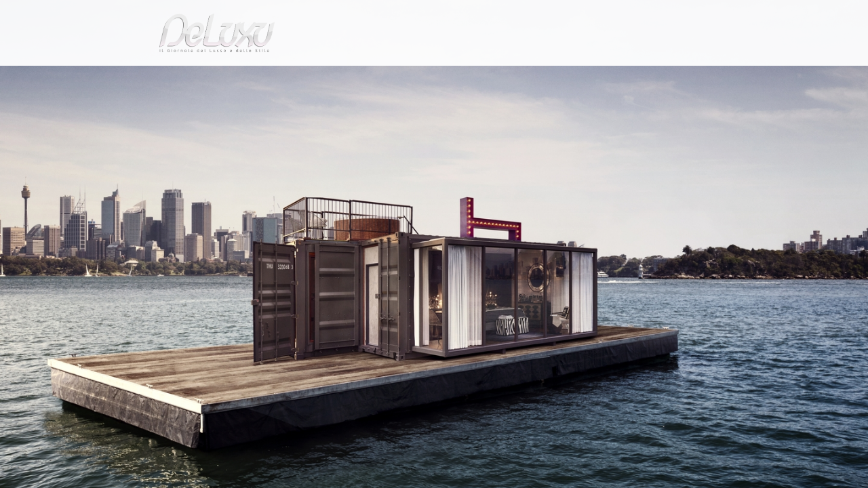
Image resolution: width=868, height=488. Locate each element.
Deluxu (124, 111)
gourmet (732, 78)
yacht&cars (545, 78)
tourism (674, 78)
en (739, 17)
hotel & (167, 111)
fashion (491, 78)
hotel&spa (607, 78)
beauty (431, 78)
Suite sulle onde (229, 111)
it (695, 17)
